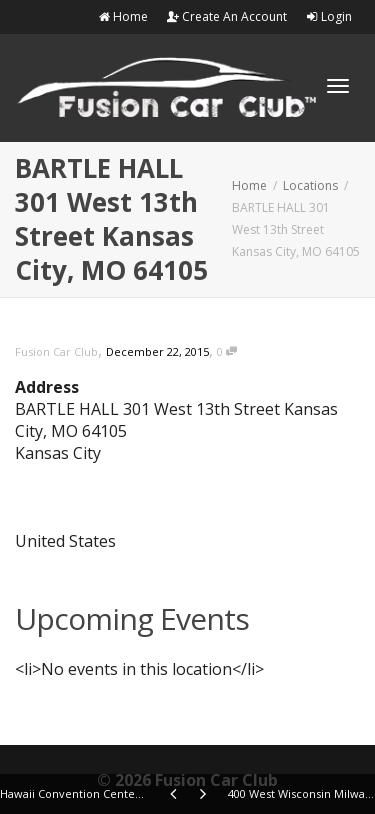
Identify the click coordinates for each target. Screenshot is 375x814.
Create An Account (227, 16)
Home (123, 16)
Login (329, 16)
